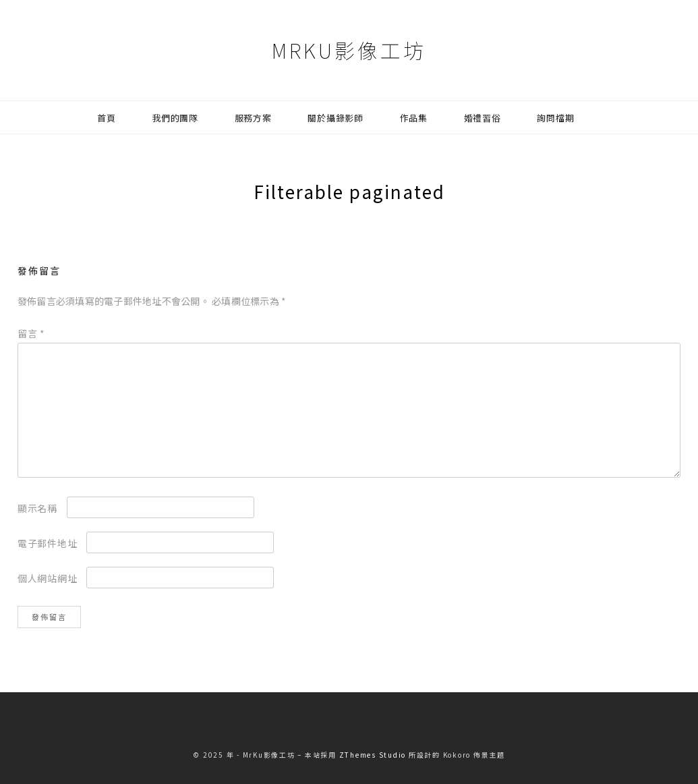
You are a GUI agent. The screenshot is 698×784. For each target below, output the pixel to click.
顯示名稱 (37, 508)
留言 (31, 333)
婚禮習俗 (483, 118)
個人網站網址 (48, 578)
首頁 (107, 118)
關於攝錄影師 (336, 118)
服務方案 (253, 118)
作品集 (414, 118)
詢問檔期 (555, 118)
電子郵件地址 (48, 543)
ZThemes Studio (373, 755)
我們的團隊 (175, 118)
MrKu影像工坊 (349, 50)
